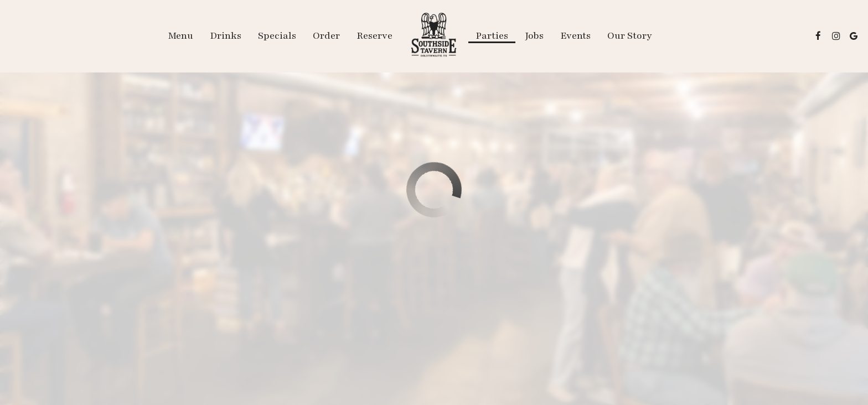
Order (326, 36)
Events (575, 36)
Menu (180, 36)
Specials (277, 36)
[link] (434, 36)
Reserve (374, 36)
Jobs (534, 36)
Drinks (226, 36)
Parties (492, 36)
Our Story (630, 36)
